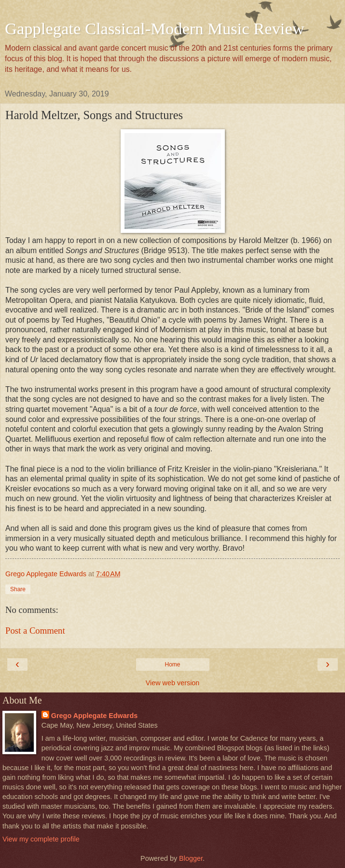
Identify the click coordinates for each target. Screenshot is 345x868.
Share (18, 589)
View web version (173, 683)
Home (172, 665)
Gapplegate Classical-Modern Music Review (155, 28)
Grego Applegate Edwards (94, 716)
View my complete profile (41, 839)
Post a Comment (35, 631)
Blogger (191, 858)
